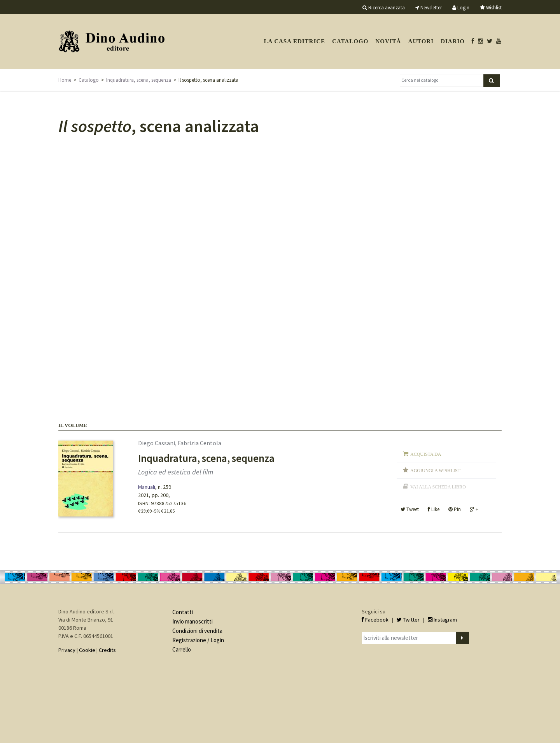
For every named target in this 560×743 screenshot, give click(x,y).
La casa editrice (294, 41)
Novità (388, 41)
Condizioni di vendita (197, 631)
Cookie (87, 650)
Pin (455, 509)
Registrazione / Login (198, 640)
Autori (421, 41)
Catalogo (350, 41)
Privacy (67, 650)
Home (65, 80)
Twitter (408, 620)
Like (434, 509)
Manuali (147, 487)
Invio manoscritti (192, 621)
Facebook (375, 620)
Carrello (182, 649)
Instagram (442, 620)
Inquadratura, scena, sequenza (139, 80)
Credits (107, 650)
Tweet (410, 509)
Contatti (183, 612)
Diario (453, 41)
